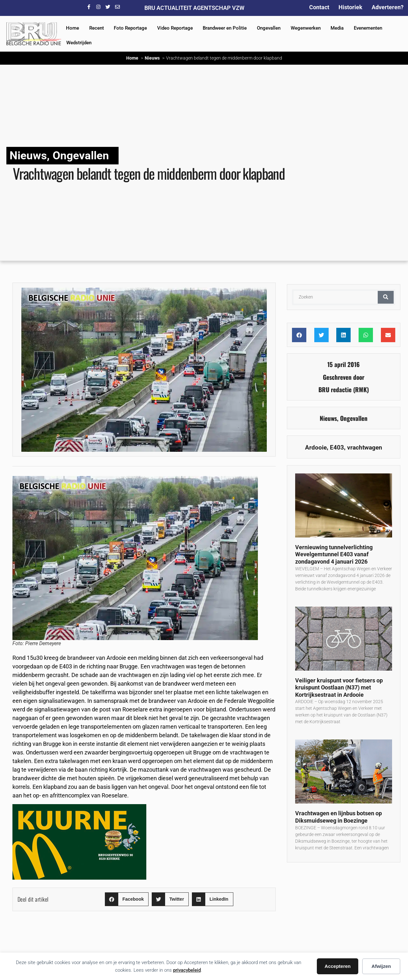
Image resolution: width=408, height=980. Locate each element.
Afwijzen (381, 966)
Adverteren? (388, 7)
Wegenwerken (306, 28)
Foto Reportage (130, 28)
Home (73, 28)
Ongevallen (269, 28)
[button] (127, 899)
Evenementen (368, 28)
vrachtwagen (365, 447)
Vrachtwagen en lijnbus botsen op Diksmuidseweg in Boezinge (339, 817)
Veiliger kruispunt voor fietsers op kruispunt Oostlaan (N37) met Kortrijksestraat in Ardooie (339, 688)
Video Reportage (175, 28)
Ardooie (316, 447)
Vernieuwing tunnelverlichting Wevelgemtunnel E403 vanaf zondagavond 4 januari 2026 (334, 554)
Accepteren (338, 966)
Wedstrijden (79, 43)
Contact (319, 7)
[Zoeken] (386, 297)
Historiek (350, 7)
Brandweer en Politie (225, 28)
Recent (97, 28)
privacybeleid (187, 970)
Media (337, 28)
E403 (337, 447)
